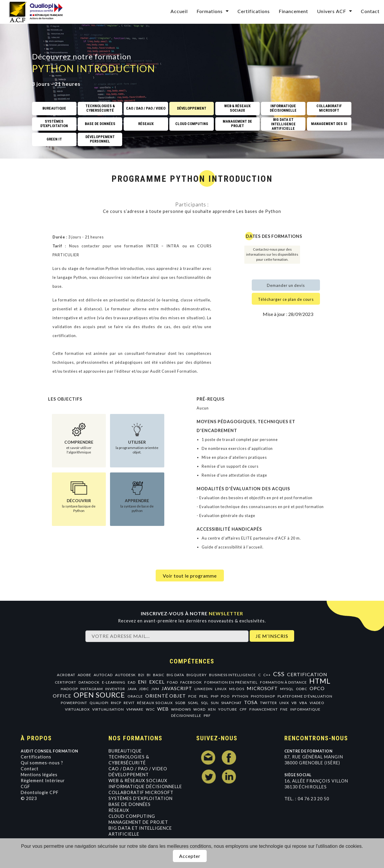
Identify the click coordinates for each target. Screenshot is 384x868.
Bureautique (125, 751)
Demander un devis (286, 285)
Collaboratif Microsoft (141, 792)
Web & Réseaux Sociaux (138, 781)
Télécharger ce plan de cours (286, 299)
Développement (129, 775)
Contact (370, 11)
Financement (293, 11)
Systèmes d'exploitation (141, 798)
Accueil (179, 11)
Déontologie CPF (40, 792)
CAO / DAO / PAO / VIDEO (138, 769)
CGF (26, 786)
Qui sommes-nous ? (42, 763)
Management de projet (138, 822)
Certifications (254, 11)
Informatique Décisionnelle (145, 786)
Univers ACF (332, 11)
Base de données (130, 804)
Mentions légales (39, 775)
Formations (210, 11)
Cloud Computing (132, 816)
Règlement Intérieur (43, 781)
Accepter (190, 856)
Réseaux (119, 810)
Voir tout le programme (190, 576)
